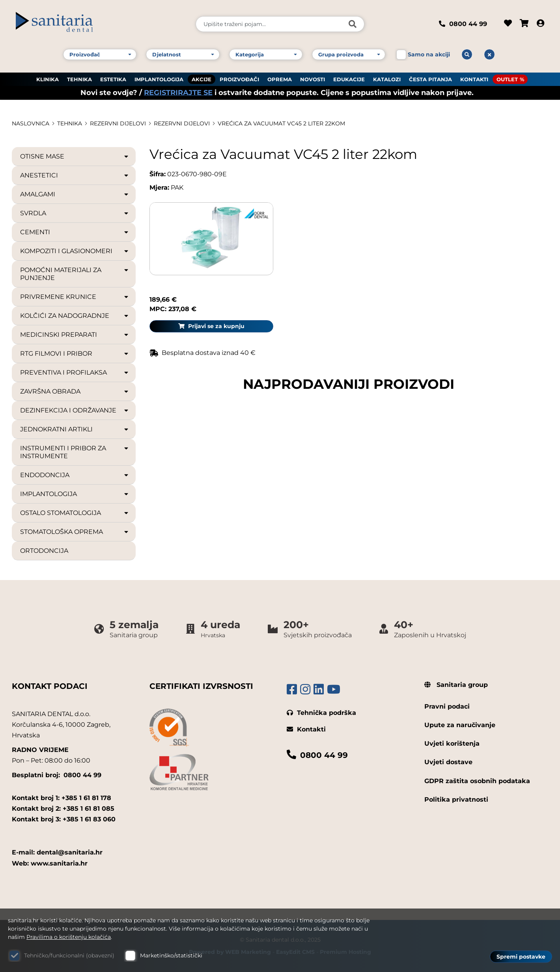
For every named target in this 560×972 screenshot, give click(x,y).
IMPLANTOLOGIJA (159, 79)
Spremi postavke (521, 957)
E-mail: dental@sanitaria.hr (57, 852)
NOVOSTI (313, 79)
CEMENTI (75, 232)
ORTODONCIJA (44, 551)
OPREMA (280, 79)
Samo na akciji (429, 54)
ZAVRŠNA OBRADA (75, 392)
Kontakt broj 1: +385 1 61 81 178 (62, 798)
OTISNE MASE (75, 157)
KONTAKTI (474, 79)
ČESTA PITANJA (430, 79)
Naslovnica (31, 123)
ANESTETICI (75, 175)
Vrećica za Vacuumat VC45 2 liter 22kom (281, 123)
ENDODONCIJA (75, 475)
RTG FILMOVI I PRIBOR (75, 354)
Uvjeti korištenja (452, 743)
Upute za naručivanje (460, 725)
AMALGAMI (75, 194)
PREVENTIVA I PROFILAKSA (75, 373)
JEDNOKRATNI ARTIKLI (75, 429)
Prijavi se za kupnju (486, 233)
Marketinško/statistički (171, 955)
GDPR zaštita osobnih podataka (477, 781)
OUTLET (507, 79)
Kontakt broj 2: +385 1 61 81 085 (63, 809)
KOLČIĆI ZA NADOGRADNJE (75, 316)
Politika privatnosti (456, 799)
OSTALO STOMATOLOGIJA (75, 513)
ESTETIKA (113, 79)
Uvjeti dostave (448, 762)
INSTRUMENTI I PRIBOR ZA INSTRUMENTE (75, 452)
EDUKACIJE (349, 79)
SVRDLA (75, 213)
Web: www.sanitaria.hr (50, 863)
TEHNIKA (79, 79)
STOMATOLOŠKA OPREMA (75, 532)
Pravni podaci (447, 706)
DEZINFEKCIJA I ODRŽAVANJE (75, 410)
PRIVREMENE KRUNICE (75, 297)
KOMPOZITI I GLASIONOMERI (75, 251)
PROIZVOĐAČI (239, 79)
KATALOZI (387, 79)
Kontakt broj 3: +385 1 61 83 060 (64, 819)
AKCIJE (202, 79)
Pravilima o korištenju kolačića (69, 937)
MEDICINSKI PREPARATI (75, 335)
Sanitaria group (456, 685)
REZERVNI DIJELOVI (118, 123)
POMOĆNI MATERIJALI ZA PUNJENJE (75, 274)
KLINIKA (48, 79)
